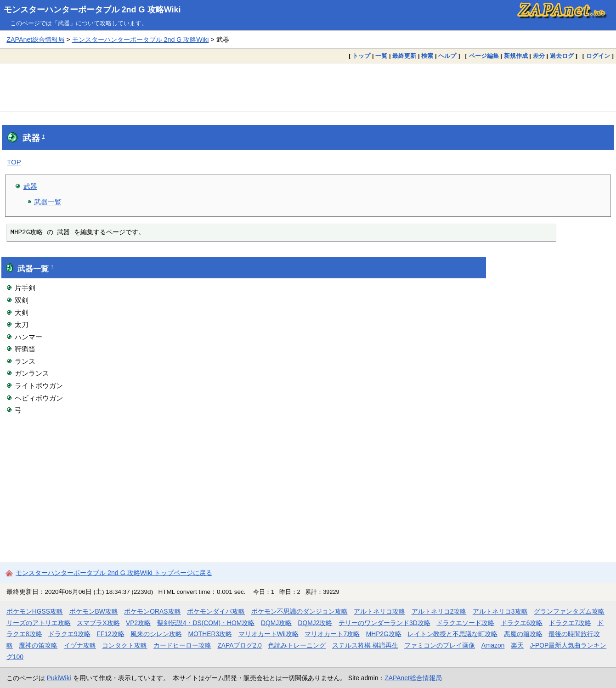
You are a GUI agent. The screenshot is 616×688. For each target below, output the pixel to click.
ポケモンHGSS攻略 (35, 611)
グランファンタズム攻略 (569, 611)
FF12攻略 (110, 634)
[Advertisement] (308, 87)
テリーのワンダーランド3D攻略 (384, 623)
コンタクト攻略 (124, 645)
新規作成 (516, 56)
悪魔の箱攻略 (523, 634)
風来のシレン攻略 (156, 634)
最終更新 (404, 56)
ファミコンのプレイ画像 (440, 645)
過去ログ (562, 56)
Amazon (493, 645)
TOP (14, 162)
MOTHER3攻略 (210, 634)
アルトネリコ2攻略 (439, 611)
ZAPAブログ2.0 (239, 645)
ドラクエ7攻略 (570, 623)
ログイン (598, 56)
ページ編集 (484, 56)
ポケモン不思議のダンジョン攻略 (300, 611)
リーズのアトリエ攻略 (39, 623)
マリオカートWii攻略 (268, 634)
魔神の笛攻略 (38, 645)
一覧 (381, 56)
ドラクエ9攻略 (69, 634)
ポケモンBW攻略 (94, 611)
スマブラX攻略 (98, 623)
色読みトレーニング (297, 645)
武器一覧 (48, 202)
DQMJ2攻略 (315, 623)
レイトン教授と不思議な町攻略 (452, 634)
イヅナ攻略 (80, 645)
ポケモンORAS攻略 (152, 611)
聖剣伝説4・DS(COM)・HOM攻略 (206, 623)
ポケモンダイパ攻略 (216, 611)
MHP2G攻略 (384, 634)
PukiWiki (59, 678)
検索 (427, 56)
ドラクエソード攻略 (465, 623)
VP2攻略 (138, 623)
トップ (361, 56)
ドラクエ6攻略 (522, 623)
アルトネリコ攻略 (379, 611)
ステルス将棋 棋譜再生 (365, 645)
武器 (30, 186)
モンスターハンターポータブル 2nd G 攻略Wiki (92, 10)
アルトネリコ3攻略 (500, 611)
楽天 (517, 645)
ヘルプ (447, 56)
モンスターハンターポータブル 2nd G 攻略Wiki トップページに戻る (114, 573)
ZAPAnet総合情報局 (35, 39)
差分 (539, 56)
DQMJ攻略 (276, 623)
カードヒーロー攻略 (182, 645)
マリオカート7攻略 (332, 634)
